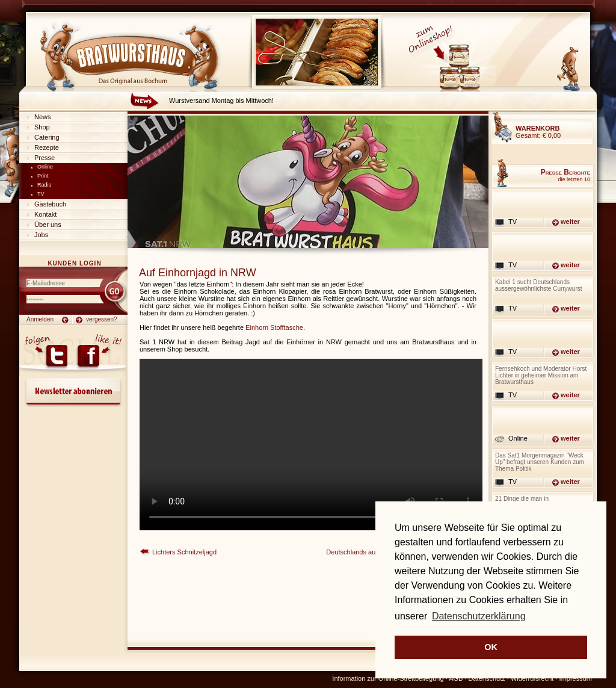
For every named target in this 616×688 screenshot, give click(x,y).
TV (41, 194)
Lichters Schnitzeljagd (184, 552)
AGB (456, 678)
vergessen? (102, 319)
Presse (45, 158)
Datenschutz (487, 678)
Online (45, 167)
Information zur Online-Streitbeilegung (388, 678)
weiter (570, 222)
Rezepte (47, 147)
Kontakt (45, 214)
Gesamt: (538, 132)
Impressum (576, 678)
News (43, 117)
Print (43, 176)
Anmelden (40, 319)
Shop (42, 127)
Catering (47, 137)
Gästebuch (50, 204)
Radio (45, 185)
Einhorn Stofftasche (274, 327)
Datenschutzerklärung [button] (479, 616)
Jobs (41, 235)
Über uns (48, 225)
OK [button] (491, 647)
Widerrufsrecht (532, 678)
